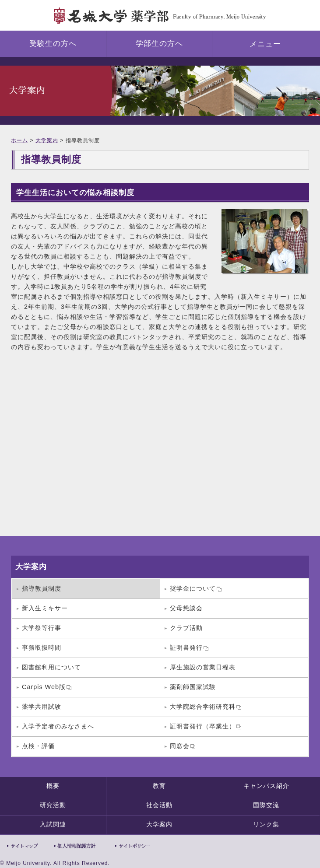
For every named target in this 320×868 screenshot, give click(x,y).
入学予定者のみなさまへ (58, 726)
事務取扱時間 (42, 647)
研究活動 (53, 805)
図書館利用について (51, 667)
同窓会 (183, 746)
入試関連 (53, 824)
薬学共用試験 (42, 707)
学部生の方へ (159, 44)
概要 (53, 786)
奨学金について (196, 588)
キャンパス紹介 (266, 786)
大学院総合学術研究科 (206, 707)
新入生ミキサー (45, 608)
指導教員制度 (42, 588)
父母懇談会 (186, 608)
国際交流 (266, 805)
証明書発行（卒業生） (206, 726)
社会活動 (159, 805)
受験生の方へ (53, 44)
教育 (159, 786)
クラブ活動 (186, 628)
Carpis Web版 (47, 687)
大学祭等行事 (42, 628)
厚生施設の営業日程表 (203, 667)
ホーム (19, 140)
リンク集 (266, 824)
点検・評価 (38, 746)
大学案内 (47, 140)
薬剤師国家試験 (193, 687)
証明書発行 (189, 647)
